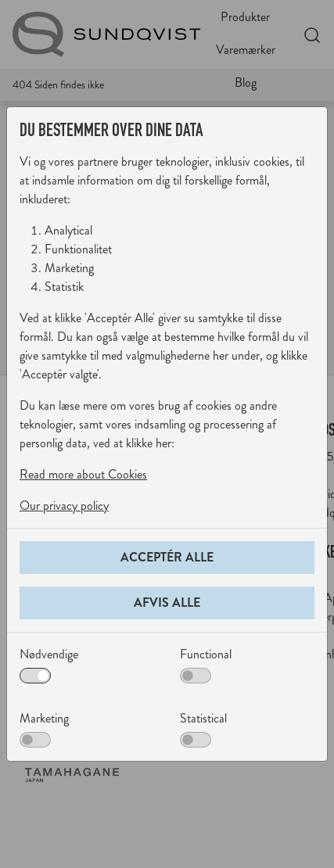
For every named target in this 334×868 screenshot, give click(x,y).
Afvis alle (167, 603)
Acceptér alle (167, 557)
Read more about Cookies (83, 474)
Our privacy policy (64, 506)
